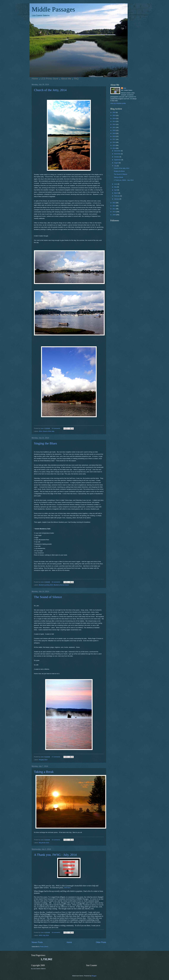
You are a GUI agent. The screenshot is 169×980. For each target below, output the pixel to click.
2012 (114, 206)
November (118, 154)
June (116, 184)
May (116, 187)
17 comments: (56, 757)
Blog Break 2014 (44, 843)
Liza (125, 88)
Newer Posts (37, 942)
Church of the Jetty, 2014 (50, 90)
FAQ (76, 79)
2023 (114, 121)
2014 (40, 431)
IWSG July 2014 (44, 935)
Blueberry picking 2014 (46, 585)
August (117, 163)
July (116, 166)
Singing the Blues (45, 443)
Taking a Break (44, 772)
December (118, 151)
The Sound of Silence (48, 597)
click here (67, 888)
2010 (114, 212)
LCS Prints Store (50, 79)
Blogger (94, 976)
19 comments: (56, 932)
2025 (114, 115)
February (117, 196)
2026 (114, 112)
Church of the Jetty (49, 431)
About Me (66, 79)
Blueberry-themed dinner (61, 585)
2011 (114, 209)
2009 (114, 215)
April (116, 190)
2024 (114, 118)
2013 (114, 203)
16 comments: (56, 582)
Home (35, 79)
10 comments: (56, 840)
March (116, 193)
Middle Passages (53, 9)
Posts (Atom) (44, 947)
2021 (114, 127)
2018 (114, 136)
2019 (114, 133)
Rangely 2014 (43, 760)
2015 (114, 145)
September (118, 160)
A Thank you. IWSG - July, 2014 (55, 855)
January (117, 199)
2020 (114, 130)
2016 (114, 142)
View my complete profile (118, 103)
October (117, 157)
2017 (114, 139)
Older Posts (101, 942)
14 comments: (56, 428)
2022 (114, 124)
